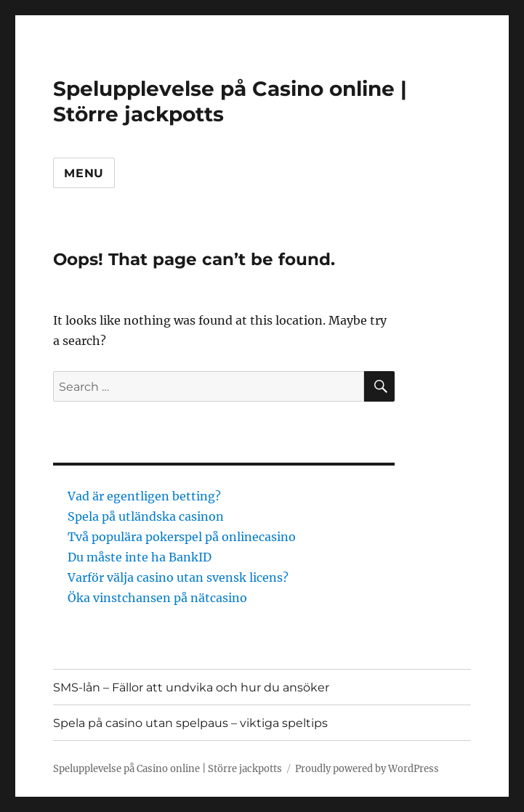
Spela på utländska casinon (146, 516)
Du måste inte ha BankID (141, 557)
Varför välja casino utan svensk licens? (180, 577)
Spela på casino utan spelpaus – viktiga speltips (190, 723)
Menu (84, 173)
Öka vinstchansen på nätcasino (159, 598)
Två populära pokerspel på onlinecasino (182, 537)
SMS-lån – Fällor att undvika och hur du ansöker (191, 687)
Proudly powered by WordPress (367, 769)
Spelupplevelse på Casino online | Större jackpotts (168, 769)
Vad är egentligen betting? (144, 496)
